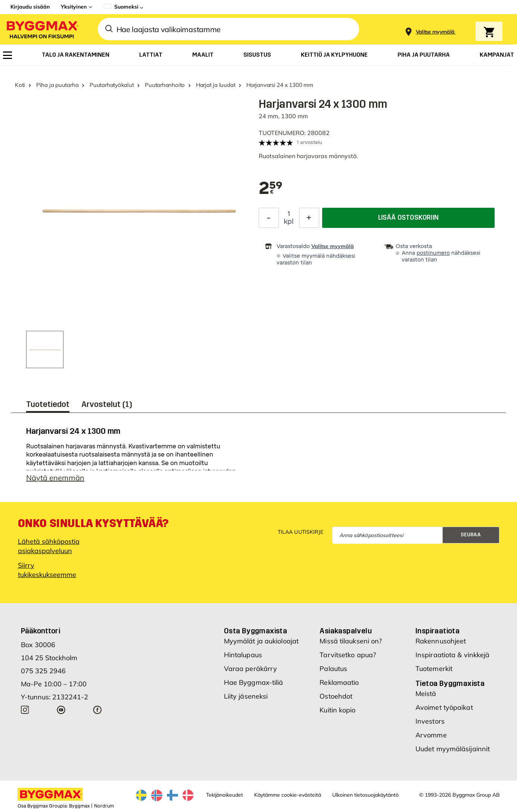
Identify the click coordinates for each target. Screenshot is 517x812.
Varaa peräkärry (251, 669)
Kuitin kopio (337, 710)
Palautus (333, 669)
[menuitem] (7, 55)
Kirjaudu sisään (30, 7)
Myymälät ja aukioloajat (261, 641)
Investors (430, 721)
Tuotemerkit (434, 669)
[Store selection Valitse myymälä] (435, 32)
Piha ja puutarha (57, 85)
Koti (20, 85)
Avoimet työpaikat (444, 707)
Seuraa (471, 535)
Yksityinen (74, 7)
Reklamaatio (339, 682)
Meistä (426, 694)
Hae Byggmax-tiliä (254, 682)
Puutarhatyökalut (112, 85)
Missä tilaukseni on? (351, 641)
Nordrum (104, 806)
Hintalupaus (243, 655)
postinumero (433, 253)
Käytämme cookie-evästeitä (288, 795)
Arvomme (431, 735)
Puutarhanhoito (165, 85)
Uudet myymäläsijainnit (453, 749)
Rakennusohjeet (441, 641)
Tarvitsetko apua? (348, 655)
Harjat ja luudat (216, 85)
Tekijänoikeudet (225, 795)
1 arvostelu (309, 142)
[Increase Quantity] (309, 218)
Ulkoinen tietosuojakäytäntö (365, 795)
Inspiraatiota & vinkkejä (452, 655)
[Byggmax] (42, 29)
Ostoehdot (336, 696)
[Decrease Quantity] (269, 218)
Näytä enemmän (55, 478)
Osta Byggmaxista (256, 631)
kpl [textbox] (289, 222)
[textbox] (271, 189)
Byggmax (79, 806)
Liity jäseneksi (246, 696)
